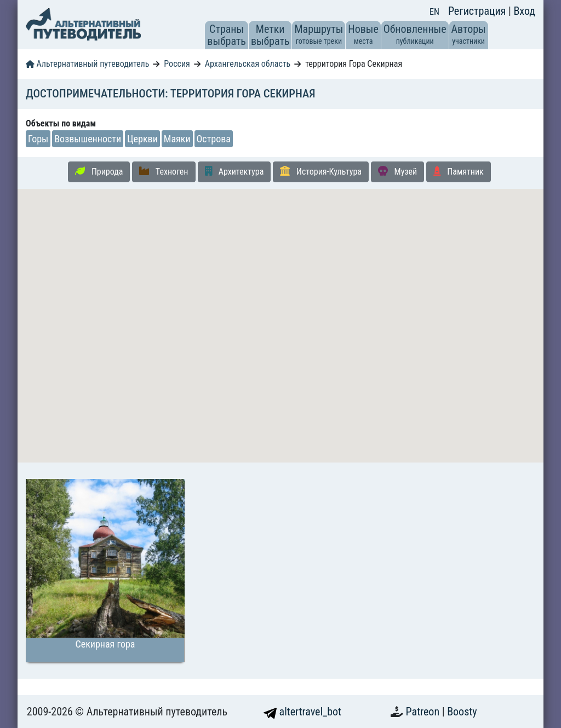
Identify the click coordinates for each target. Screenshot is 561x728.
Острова (214, 139)
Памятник (459, 171)
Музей (397, 171)
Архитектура (234, 171)
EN (434, 12)
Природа (99, 171)
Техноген (164, 171)
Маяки (177, 139)
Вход (524, 11)
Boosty (462, 712)
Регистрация (478, 11)
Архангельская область (248, 64)
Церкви (142, 139)
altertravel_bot (302, 712)
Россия (177, 64)
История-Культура (321, 171)
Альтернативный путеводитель (87, 64)
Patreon (424, 712)
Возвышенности (88, 139)
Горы (38, 139)
